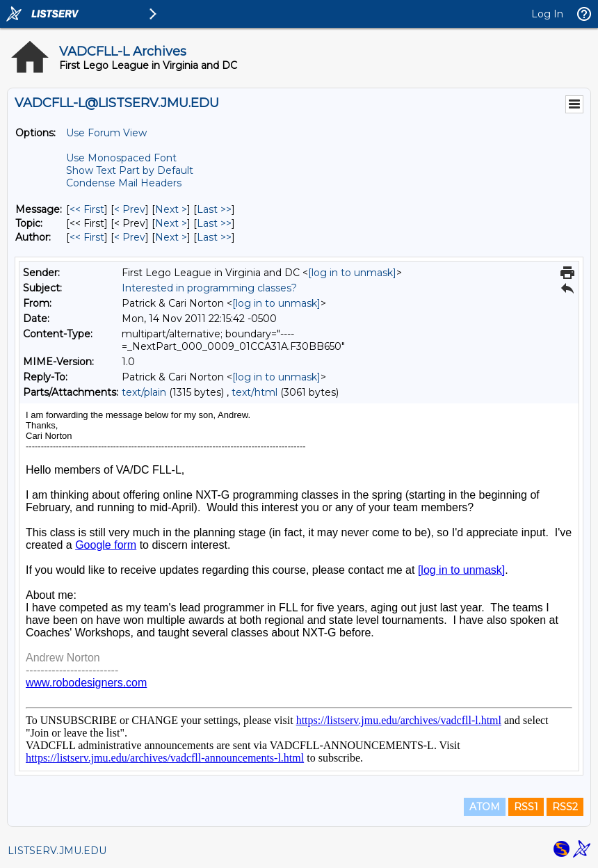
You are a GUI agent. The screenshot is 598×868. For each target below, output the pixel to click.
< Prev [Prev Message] (130, 209)
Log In (547, 14)
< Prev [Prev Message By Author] (130, 237)
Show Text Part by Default (130, 170)
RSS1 (526, 807)
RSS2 (565, 807)
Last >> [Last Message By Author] (214, 237)
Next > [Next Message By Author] (171, 237)
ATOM (485, 807)
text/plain (144, 392)
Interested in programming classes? (209, 288)
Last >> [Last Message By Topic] (214, 223)
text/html (254, 392)
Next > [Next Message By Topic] (171, 223)
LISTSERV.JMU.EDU (57, 851)
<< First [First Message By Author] (87, 237)
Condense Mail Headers (124, 183)
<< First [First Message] (87, 209)
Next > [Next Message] (171, 209)
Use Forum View (106, 133)
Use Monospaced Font (121, 158)
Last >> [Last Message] (214, 209)
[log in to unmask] (352, 273)
